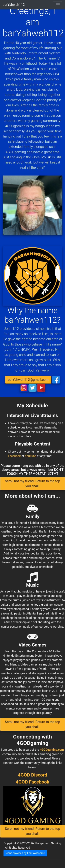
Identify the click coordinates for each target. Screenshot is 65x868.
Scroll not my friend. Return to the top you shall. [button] (33, 483)
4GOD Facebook (32, 782)
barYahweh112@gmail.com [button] (28, 380)
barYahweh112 (14, 5)
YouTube (30, 456)
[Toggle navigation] (58, 5)
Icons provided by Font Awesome (25, 853)
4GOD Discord (32, 775)
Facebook (14, 456)
